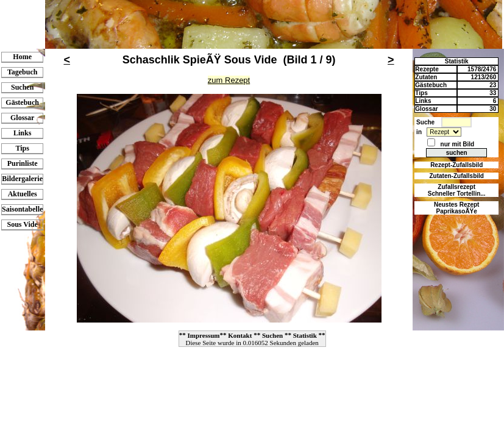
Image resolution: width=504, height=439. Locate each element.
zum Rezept (229, 80)
